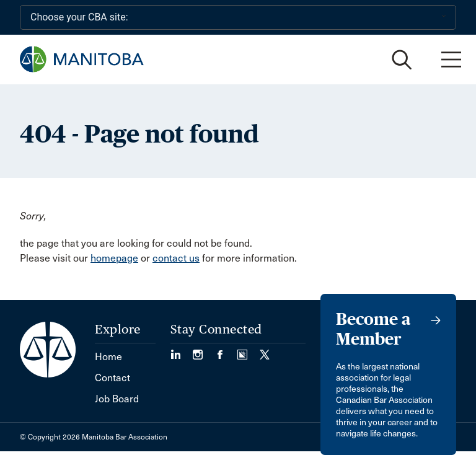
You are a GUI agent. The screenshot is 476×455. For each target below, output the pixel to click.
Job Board (117, 399)
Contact (112, 378)
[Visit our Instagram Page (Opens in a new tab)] (204, 351)
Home (108, 357)
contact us (176, 258)
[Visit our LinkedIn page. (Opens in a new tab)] (182, 351)
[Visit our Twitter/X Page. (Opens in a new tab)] (265, 351)
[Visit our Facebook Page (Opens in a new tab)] (226, 351)
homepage (114, 258)
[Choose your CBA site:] (238, 17)
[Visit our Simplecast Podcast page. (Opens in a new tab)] (249, 351)
